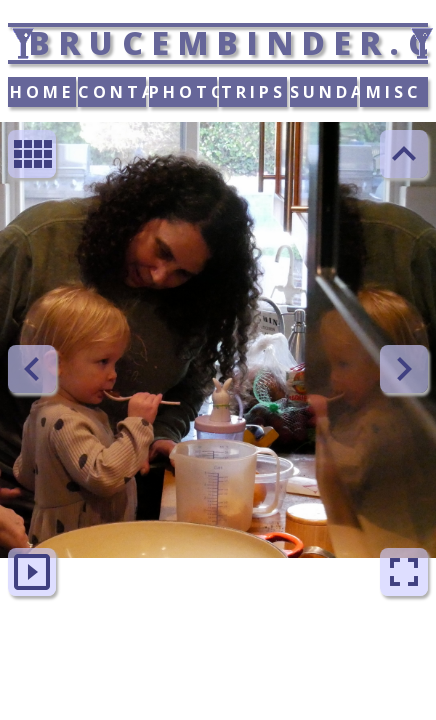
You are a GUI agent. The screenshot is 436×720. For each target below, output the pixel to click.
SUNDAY (324, 92)
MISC (394, 92)
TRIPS (253, 92)
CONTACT (112, 92)
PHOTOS (183, 92)
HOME (42, 92)
